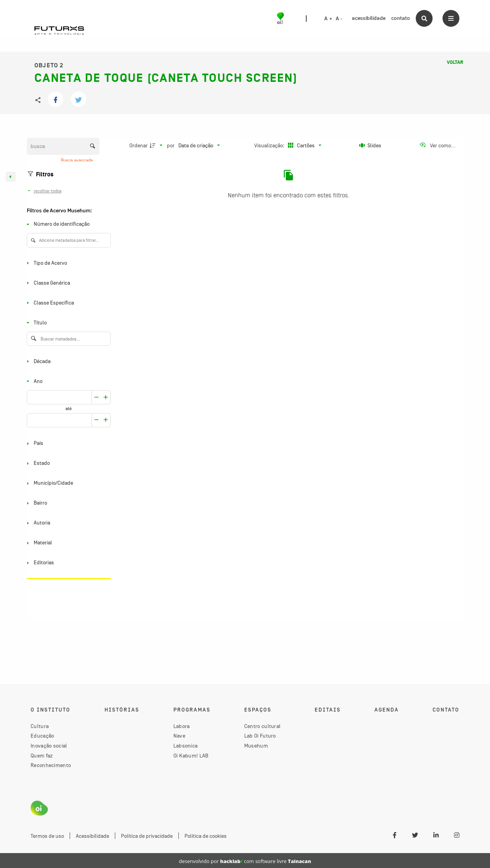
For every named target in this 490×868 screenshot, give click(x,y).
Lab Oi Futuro (260, 736)
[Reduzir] (106, 397)
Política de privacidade (147, 836)
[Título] (67, 323)
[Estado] (67, 463)
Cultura (40, 726)
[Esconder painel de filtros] (11, 177)
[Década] (67, 361)
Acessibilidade (92, 836)
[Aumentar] (96, 397)
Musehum (256, 746)
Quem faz (42, 756)
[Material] (67, 543)
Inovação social (49, 746)
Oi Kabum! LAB (191, 756)
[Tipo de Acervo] (67, 263)
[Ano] (67, 381)
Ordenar (139, 145)
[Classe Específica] (67, 303)
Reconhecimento (51, 765)
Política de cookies (206, 836)
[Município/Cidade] (67, 483)
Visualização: (270, 145)
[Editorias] (67, 563)
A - (339, 19)
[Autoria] (67, 523)
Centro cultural (263, 726)
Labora (182, 726)
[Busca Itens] (63, 146)
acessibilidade (369, 18)
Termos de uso (47, 836)
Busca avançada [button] (77, 160)
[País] (67, 444)
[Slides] (371, 145)
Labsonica (186, 746)
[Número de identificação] (67, 224)
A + (328, 19)
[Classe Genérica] (67, 283)
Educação (42, 736)
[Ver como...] (437, 145)
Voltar (455, 62)
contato (401, 18)
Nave (179, 736)
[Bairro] (67, 503)
